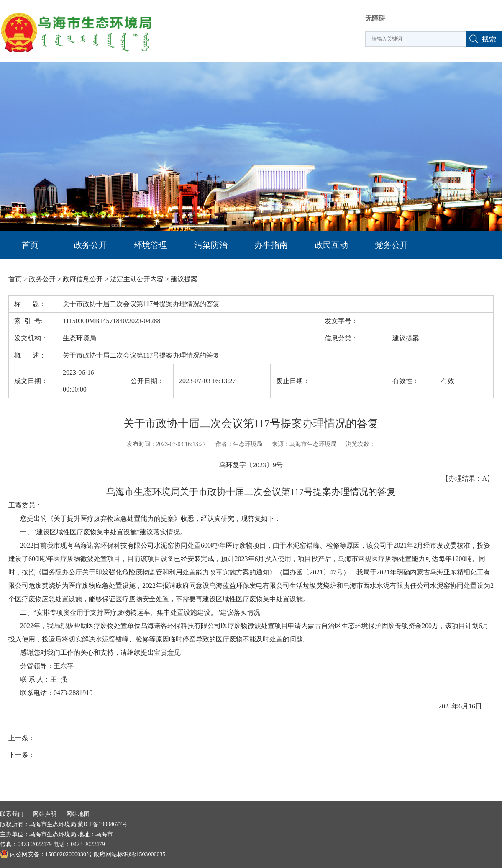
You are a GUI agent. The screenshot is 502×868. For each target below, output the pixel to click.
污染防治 (211, 245)
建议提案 (184, 279)
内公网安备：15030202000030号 (46, 854)
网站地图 (78, 814)
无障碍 (375, 18)
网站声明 (45, 814)
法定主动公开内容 (137, 279)
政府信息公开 (83, 279)
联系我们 (12, 814)
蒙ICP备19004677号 (103, 824)
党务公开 (392, 245)
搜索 (489, 39)
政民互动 (331, 245)
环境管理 (151, 245)
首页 (30, 245)
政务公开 (90, 245)
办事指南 (271, 245)
